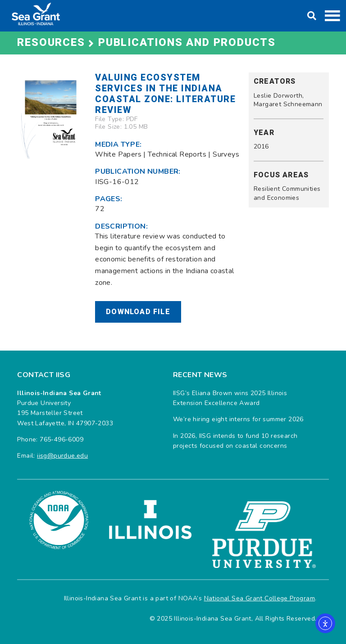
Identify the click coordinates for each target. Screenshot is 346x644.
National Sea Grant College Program (260, 598)
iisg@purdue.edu (62, 456)
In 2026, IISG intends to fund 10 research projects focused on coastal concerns (235, 441)
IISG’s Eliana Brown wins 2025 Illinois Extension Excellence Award (230, 398)
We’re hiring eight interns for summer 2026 (238, 419)
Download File (138, 312)
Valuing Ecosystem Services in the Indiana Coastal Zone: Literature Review (165, 94)
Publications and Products (187, 43)
